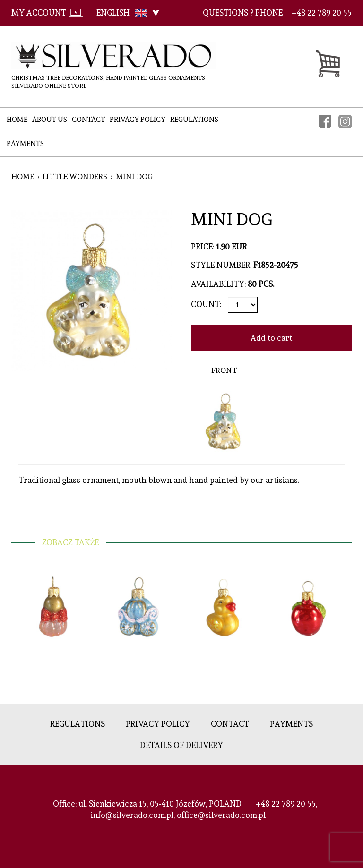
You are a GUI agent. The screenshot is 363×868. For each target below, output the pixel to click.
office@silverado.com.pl (221, 815)
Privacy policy (138, 120)
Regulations (194, 120)
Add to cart (271, 338)
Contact (88, 120)
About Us (50, 120)
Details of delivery (181, 745)
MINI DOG (134, 176)
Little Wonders (75, 176)
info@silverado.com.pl (132, 815)
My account (39, 13)
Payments (25, 144)
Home (17, 120)
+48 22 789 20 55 (286, 804)
